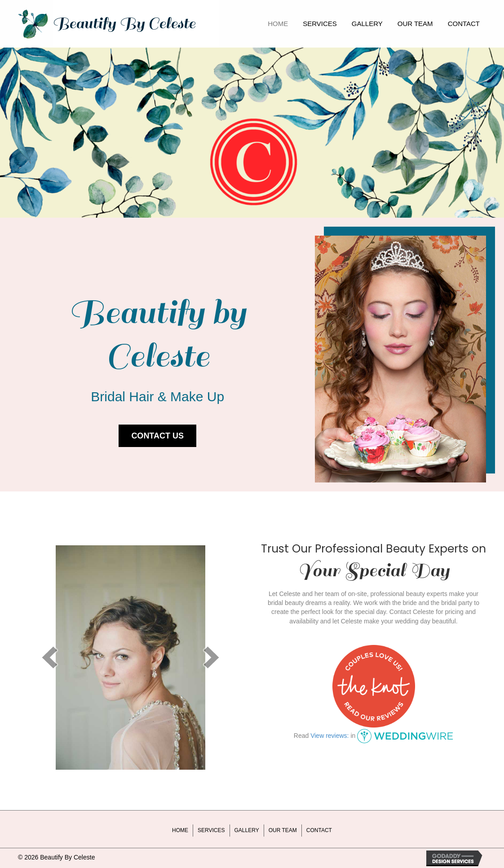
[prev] (49, 657)
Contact (319, 830)
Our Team (283, 830)
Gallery (247, 830)
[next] (212, 657)
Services (211, 830)
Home (180, 830)
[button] (157, 436)
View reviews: (329, 736)
